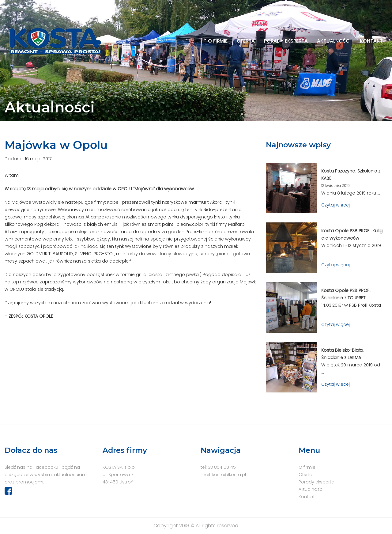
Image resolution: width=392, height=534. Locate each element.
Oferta (246, 41)
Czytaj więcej (335, 205)
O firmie (218, 41)
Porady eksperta (286, 41)
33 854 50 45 (222, 467)
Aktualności (334, 41)
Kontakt (371, 41)
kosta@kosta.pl (229, 475)
